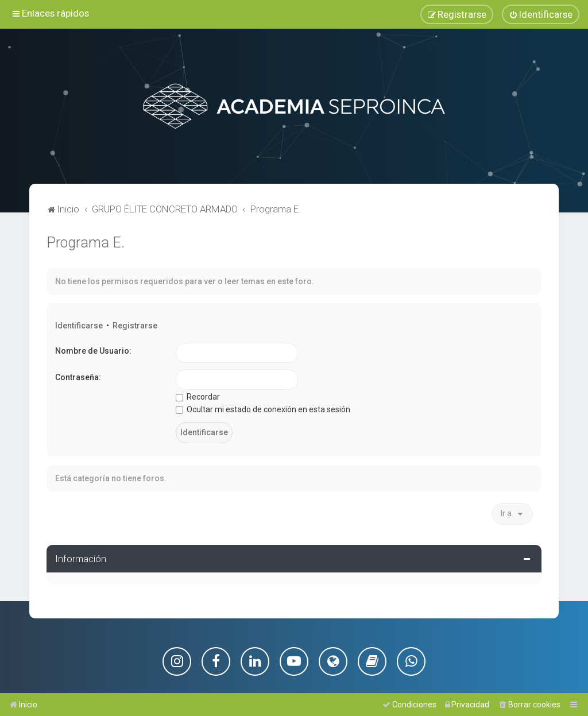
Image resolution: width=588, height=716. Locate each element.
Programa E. (86, 243)
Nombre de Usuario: (93, 350)
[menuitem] (541, 14)
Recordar (198, 396)
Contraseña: (78, 377)
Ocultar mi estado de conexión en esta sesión (263, 409)
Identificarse (79, 326)
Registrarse (135, 326)
